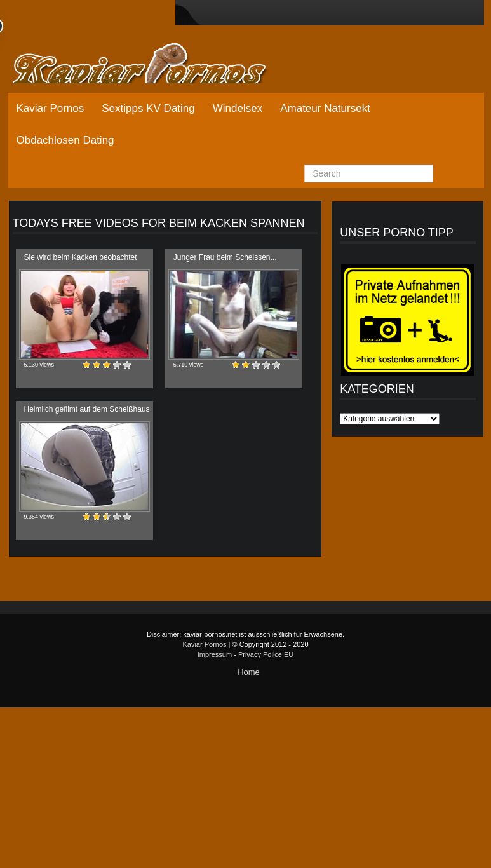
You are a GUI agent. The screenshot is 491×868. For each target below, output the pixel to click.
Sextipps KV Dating (148, 108)
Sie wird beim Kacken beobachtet (81, 257)
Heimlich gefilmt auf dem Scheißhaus (87, 409)
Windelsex (238, 108)
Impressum (215, 654)
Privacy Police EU (266, 654)
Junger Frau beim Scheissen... (225, 257)
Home (249, 672)
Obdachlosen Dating (65, 140)
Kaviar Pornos (50, 108)
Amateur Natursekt (325, 108)
